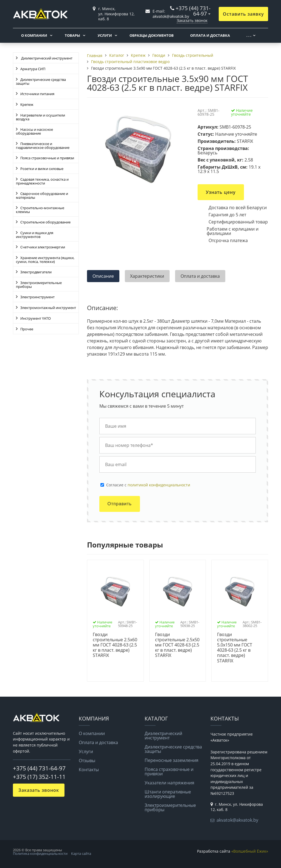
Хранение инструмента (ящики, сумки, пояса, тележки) (45, 260)
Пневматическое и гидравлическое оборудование (43, 146)
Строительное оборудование (45, 222)
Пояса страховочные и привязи (47, 158)
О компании (34, 35)
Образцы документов (152, 35)
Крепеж (27, 104)
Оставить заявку (243, 14)
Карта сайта (81, 853)
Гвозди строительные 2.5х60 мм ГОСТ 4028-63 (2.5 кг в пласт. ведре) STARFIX (115, 645)
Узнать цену (221, 192)
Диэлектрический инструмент (46, 58)
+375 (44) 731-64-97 (193, 11)
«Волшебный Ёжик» (250, 851)
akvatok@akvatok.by (237, 820)
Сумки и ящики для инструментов (35, 235)
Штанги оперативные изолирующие (168, 794)
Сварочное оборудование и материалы (42, 195)
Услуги (105, 35)
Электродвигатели (36, 272)
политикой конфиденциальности (159, 485)
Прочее (27, 329)
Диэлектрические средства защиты (41, 81)
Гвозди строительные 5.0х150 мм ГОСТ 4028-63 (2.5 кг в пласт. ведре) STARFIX (235, 648)
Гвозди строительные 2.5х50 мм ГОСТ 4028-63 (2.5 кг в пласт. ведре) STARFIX (177, 645)
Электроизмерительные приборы (39, 285)
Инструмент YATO (36, 318)
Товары (72, 35)
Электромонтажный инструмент (48, 308)
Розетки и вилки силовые (42, 169)
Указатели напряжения (169, 783)
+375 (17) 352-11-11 (39, 777)
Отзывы (87, 761)
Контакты (89, 770)
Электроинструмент (37, 297)
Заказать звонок (192, 20)
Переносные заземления (172, 760)
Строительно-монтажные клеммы (40, 210)
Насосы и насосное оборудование (34, 131)
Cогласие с (148, 485)
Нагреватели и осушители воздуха (40, 117)
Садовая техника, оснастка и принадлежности (42, 181)
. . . (249, 35)
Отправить (120, 504)
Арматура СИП (33, 69)
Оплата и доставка (210, 35)
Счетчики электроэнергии (43, 247)
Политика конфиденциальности (40, 853)
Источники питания (37, 94)
